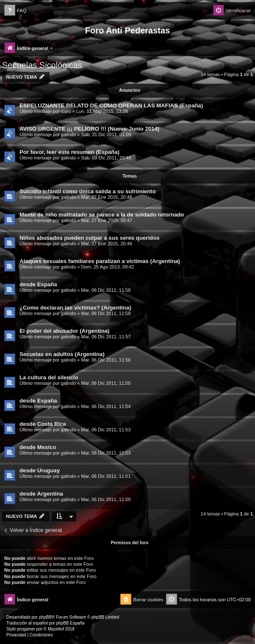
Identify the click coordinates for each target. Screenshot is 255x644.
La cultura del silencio (49, 377)
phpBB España (70, 623)
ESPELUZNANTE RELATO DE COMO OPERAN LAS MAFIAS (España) (111, 106)
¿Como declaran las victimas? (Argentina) (75, 308)
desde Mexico (38, 447)
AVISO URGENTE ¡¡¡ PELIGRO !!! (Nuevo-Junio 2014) (89, 129)
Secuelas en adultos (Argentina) (62, 354)
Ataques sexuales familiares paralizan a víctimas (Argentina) (100, 261)
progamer (26, 629)
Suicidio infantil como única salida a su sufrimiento (88, 191)
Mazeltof (56, 629)
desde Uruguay (40, 470)
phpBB (45, 617)
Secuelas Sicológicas (42, 65)
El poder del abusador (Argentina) (65, 331)
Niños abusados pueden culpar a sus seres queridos (90, 238)
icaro (66, 111)
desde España (38, 284)
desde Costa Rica (43, 424)
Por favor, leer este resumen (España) (69, 152)
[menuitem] (15, 11)
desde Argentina (41, 494)
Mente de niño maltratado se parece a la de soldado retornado (102, 215)
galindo (68, 134)
